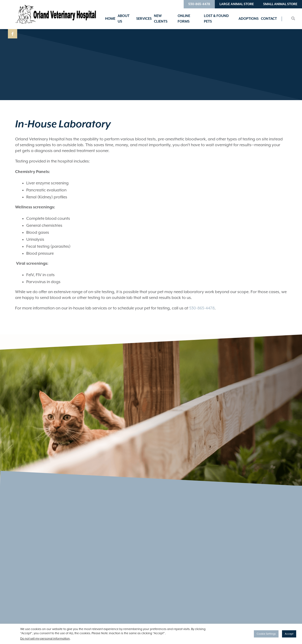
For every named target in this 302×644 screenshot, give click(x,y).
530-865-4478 (199, 4)
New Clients (161, 19)
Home (110, 19)
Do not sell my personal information (45, 639)
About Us (124, 19)
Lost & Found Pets (216, 19)
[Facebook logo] (13, 34)
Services (144, 19)
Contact (269, 19)
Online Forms (184, 19)
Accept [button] (289, 634)
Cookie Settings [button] (266, 634)
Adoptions (249, 19)
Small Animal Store (280, 4)
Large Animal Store (237, 4)
